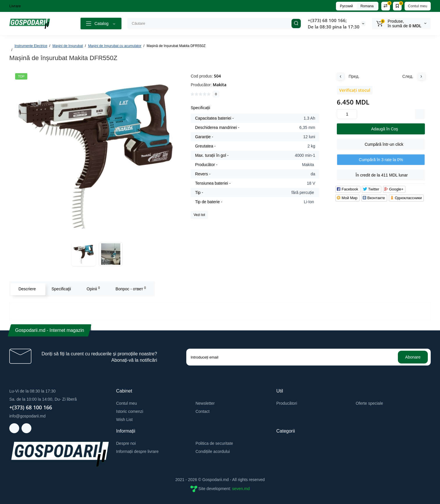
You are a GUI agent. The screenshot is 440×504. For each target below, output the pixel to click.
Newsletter (205, 403)
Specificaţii (61, 289)
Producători (287, 403)
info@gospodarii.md (27, 416)
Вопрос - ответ (130, 289)
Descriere (26, 289)
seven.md (241, 488)
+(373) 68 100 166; (327, 20)
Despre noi (126, 443)
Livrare (15, 6)
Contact (203, 411)
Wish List (125, 420)
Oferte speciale (369, 403)
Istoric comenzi (130, 411)
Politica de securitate (214, 443)
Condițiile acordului (213, 451)
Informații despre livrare (137, 451)
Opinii (93, 289)
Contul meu (418, 6)
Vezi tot (199, 215)
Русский (347, 6)
